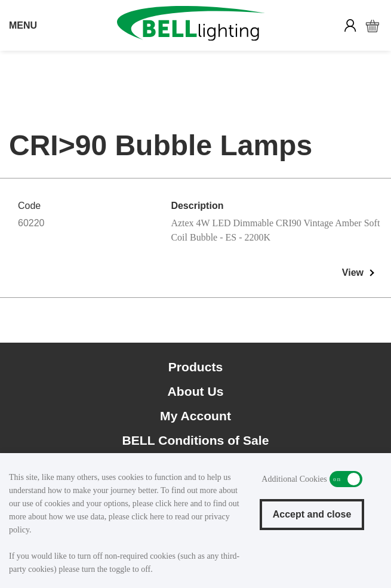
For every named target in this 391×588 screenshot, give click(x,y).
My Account (195, 416)
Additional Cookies (346, 479)
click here (172, 504)
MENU (23, 25)
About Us (196, 391)
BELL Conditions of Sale (196, 440)
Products (196, 367)
